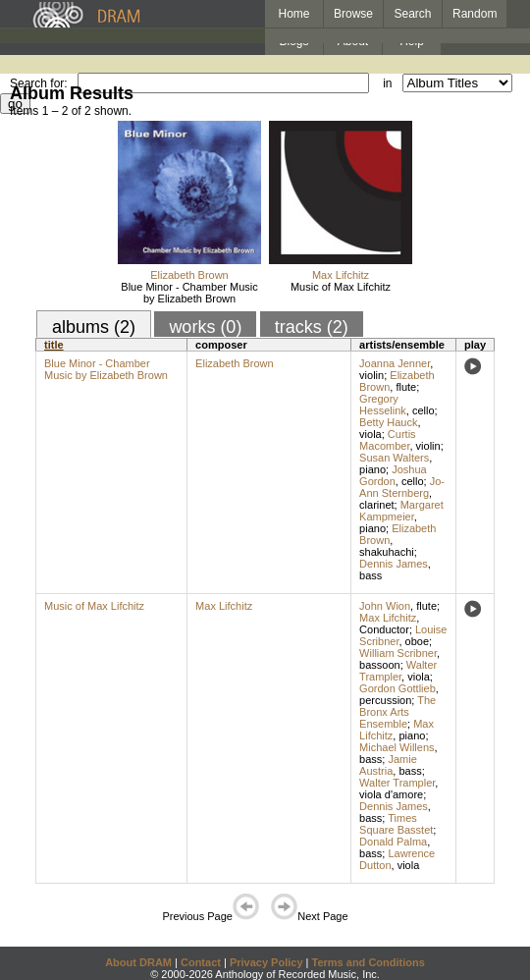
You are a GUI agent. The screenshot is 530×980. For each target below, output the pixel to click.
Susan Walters (394, 458)
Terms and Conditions (369, 962)
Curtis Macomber (387, 440)
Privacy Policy (266, 962)
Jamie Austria (388, 765)
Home (293, 14)
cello (424, 410)
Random (475, 14)
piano (372, 469)
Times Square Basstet (396, 824)
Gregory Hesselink (383, 405)
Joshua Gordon (393, 475)
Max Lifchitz (341, 275)
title (54, 345)
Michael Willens (397, 747)
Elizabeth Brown (189, 275)
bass (371, 575)
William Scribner (398, 653)
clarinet (376, 505)
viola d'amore (391, 794)
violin (371, 375)
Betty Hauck (388, 422)
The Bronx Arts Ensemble (397, 712)
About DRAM (138, 962)
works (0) (205, 327)
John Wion (385, 606)
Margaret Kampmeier (401, 511)
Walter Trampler (398, 671)
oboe (417, 641)
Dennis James (394, 564)
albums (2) (94, 327)
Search (413, 14)
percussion (385, 700)
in (387, 83)
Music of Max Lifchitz (341, 287)
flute (406, 387)
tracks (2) (312, 327)
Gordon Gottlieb (397, 688)
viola (371, 434)
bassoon (380, 665)
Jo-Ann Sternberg (402, 487)
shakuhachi (387, 552)
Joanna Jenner (395, 363)
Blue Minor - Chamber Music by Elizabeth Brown (189, 293)
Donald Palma (393, 842)
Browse (353, 14)
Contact (201, 962)
